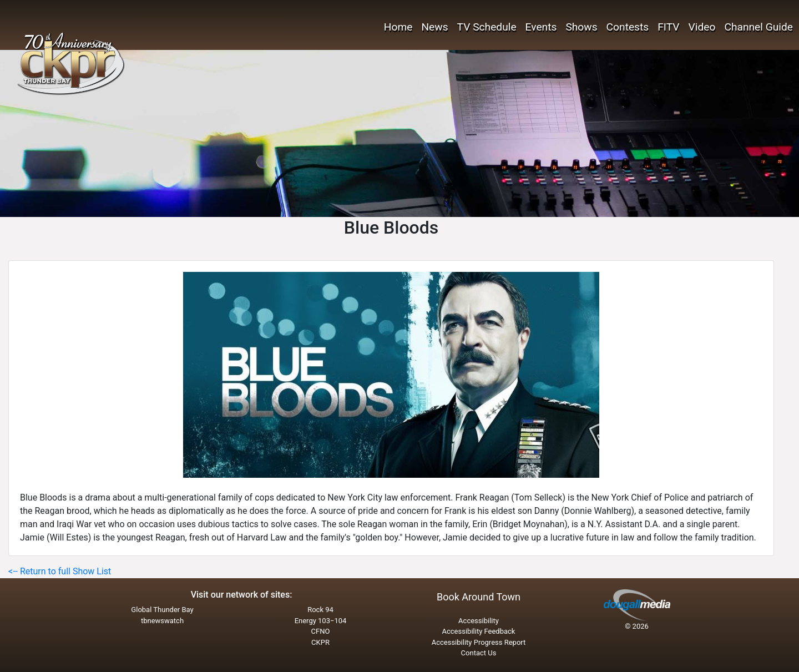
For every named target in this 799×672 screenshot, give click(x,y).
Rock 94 (320, 610)
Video (702, 27)
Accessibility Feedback (479, 631)
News (434, 27)
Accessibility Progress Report (479, 642)
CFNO (321, 631)
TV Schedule (487, 27)
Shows (581, 27)
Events (541, 27)
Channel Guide (758, 27)
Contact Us (479, 653)
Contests (628, 27)
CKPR (320, 642)
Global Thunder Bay (162, 610)
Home (398, 27)
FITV (668, 27)
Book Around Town (479, 597)
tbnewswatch (162, 621)
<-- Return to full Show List (60, 571)
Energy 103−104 (321, 621)
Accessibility (479, 621)
